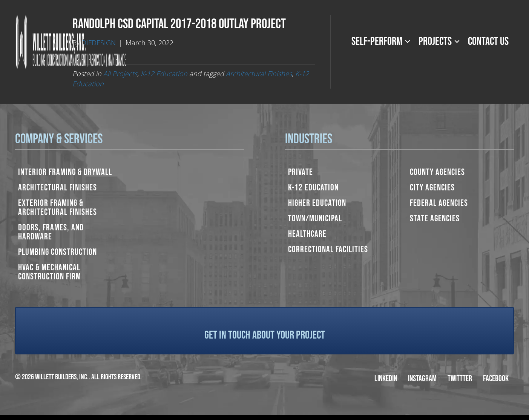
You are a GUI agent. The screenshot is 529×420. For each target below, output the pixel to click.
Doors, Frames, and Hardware (51, 232)
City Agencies (432, 188)
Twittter (460, 379)
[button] (408, 41)
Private (301, 172)
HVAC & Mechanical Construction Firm (50, 272)
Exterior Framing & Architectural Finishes (57, 208)
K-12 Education (313, 188)
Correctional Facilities (328, 249)
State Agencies (435, 218)
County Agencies (437, 172)
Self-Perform (377, 41)
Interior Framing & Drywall (65, 172)
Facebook (496, 379)
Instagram (422, 379)
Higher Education (317, 203)
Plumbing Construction (57, 252)
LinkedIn (386, 379)
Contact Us (488, 41)
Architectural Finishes (57, 188)
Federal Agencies (439, 203)
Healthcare (307, 234)
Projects (435, 41)
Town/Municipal (315, 218)
